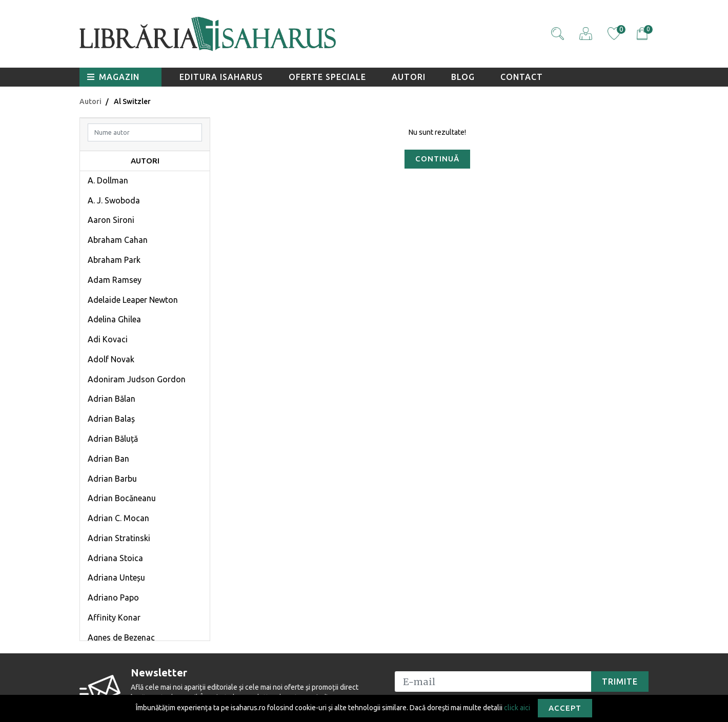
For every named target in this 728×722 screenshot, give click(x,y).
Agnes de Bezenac (121, 637)
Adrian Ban (108, 459)
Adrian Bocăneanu (122, 498)
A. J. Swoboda (114, 200)
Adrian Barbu (112, 479)
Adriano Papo (113, 597)
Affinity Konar (114, 617)
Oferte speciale (327, 77)
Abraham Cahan (118, 240)
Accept (565, 708)
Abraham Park (114, 260)
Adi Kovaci (108, 339)
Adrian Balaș (111, 419)
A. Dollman (108, 180)
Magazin (113, 77)
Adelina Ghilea (114, 319)
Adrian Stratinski (119, 538)
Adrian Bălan (112, 399)
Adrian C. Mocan (118, 518)
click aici (517, 707)
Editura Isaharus (221, 77)
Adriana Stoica (115, 558)
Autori (409, 77)
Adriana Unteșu (116, 577)
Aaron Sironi (111, 220)
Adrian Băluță (113, 439)
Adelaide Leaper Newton (133, 300)
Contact (522, 77)
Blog (463, 77)
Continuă (437, 159)
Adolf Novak (111, 359)
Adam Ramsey (115, 280)
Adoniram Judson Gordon (137, 379)
